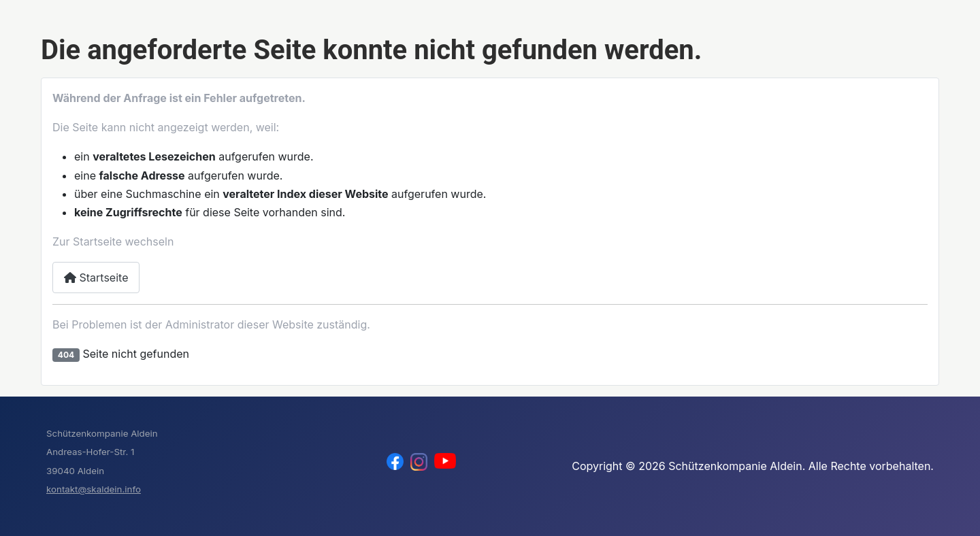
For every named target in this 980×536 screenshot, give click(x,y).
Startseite (96, 278)
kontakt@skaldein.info (94, 489)
